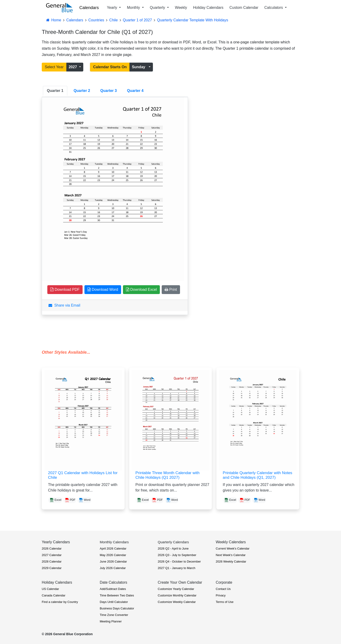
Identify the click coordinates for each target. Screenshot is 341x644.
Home (53, 20)
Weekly (181, 8)
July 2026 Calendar (113, 568)
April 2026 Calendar (113, 549)
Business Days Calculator (117, 608)
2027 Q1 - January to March (177, 568)
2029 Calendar (52, 568)
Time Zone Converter (114, 615)
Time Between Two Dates (117, 595)
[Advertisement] (235, 154)
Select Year (54, 67)
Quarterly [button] (158, 8)
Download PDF (65, 290)
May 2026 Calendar (113, 555)
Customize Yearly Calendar (176, 589)
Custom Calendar (244, 8)
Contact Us (223, 589)
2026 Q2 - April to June (173, 549)
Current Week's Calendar (233, 549)
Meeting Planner (111, 621)
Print (171, 290)
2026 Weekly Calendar (231, 561)
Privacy (221, 595)
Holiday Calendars (208, 8)
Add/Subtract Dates (113, 589)
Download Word (103, 290)
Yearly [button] (113, 8)
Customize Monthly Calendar (177, 595)
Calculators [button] (274, 8)
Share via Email (64, 305)
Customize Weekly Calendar (177, 602)
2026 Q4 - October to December (179, 561)
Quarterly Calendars (173, 542)
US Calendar (50, 589)
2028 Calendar (52, 561)
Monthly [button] (134, 8)
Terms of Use (225, 602)
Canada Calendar (54, 595)
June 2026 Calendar (113, 561)
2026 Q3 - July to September (177, 555)
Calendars (89, 8)
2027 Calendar (52, 555)
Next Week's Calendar (231, 555)
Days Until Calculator (114, 602)
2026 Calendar (52, 549)
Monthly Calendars (114, 542)
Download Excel (141, 290)
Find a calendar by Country (60, 602)
